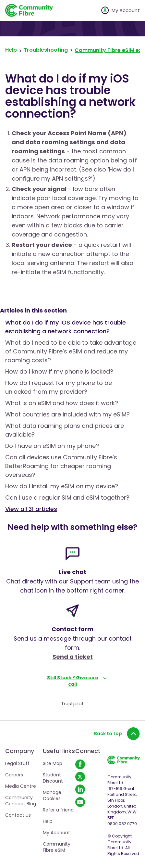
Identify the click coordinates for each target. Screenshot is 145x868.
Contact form (72, 629)
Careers (14, 775)
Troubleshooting (46, 50)
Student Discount (53, 778)
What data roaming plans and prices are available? (65, 430)
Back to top (117, 734)
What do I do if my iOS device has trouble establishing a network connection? (66, 327)
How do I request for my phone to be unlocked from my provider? (59, 387)
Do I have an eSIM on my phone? (52, 446)
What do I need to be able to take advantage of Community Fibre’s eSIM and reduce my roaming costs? (71, 351)
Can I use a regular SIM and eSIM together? (67, 498)
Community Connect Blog (21, 801)
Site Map (53, 763)
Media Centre (21, 786)
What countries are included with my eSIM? (67, 414)
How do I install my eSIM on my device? (62, 486)
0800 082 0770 (122, 824)
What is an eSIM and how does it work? (62, 403)
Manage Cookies (52, 795)
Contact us (18, 815)
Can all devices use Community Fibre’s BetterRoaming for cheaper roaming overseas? (61, 466)
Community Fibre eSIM (57, 847)
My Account (56, 833)
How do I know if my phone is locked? (59, 371)
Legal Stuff (17, 763)
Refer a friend (58, 810)
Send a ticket (73, 657)
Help (11, 50)
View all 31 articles (31, 509)
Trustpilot (72, 703)
